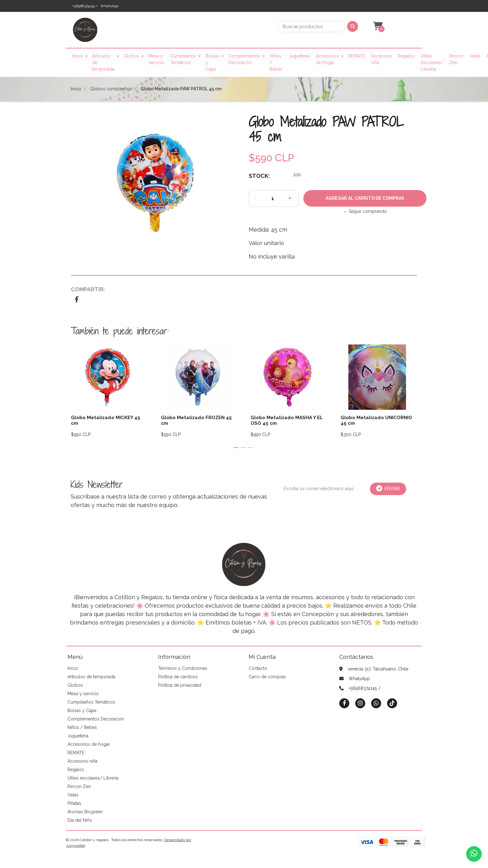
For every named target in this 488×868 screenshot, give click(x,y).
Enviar (388, 489)
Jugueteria (299, 56)
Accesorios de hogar (327, 59)
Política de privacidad (180, 685)
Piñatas (74, 803)
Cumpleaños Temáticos (183, 59)
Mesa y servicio (156, 59)
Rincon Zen (456, 59)
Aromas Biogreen (85, 812)
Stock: (259, 176)
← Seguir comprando (365, 211)
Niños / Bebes (276, 63)
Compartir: (88, 289)
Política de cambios (178, 677)
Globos (131, 56)
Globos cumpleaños (111, 89)
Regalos (406, 56)
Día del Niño (80, 820)
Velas (475, 56)
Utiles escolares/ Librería (432, 63)
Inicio (77, 56)
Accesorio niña (381, 59)
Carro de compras (267, 677)
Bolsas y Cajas (212, 63)
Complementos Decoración (244, 59)
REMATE (356, 56)
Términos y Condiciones (183, 668)
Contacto (258, 668)
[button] (377, 26)
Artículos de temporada (103, 63)
